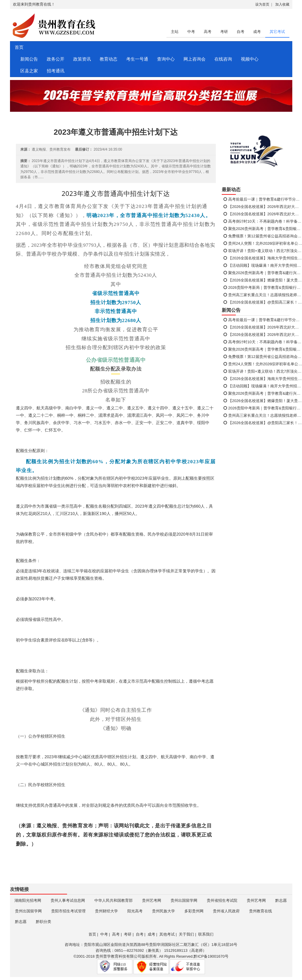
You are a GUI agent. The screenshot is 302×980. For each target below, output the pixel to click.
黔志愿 (281, 900)
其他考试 (167, 934)
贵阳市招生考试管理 (68, 911)
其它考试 (277, 32)
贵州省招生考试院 (222, 900)
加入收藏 (282, 4)
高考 (208, 32)
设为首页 (262, 4)
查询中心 (166, 59)
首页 (19, 47)
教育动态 (109, 59)
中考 (191, 32)
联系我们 (206, 934)
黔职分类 (44, 922)
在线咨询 (223, 59)
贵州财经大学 (106, 911)
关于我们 (186, 934)
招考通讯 (56, 71)
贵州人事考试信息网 (68, 900)
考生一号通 (137, 59)
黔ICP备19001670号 (211, 956)
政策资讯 (82, 59)
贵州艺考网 (152, 900)
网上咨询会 (195, 59)
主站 (175, 32)
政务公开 (56, 59)
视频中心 (250, 59)
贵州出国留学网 (184, 900)
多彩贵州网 (194, 911)
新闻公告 (29, 59)
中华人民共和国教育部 (114, 900)
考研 (224, 32)
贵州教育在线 (261, 911)
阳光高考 (135, 911)
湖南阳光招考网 (28, 900)
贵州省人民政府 (226, 911)
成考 (257, 32)
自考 (241, 32)
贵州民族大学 (163, 911)
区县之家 (29, 71)
